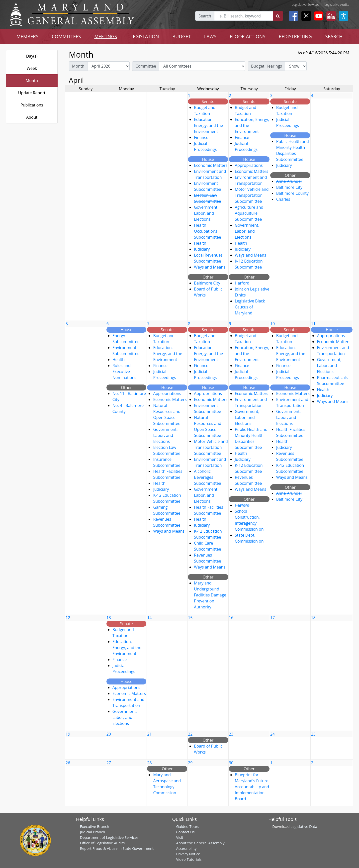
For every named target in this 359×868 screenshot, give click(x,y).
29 (190, 763)
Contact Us (185, 832)
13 (109, 618)
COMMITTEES (66, 36)
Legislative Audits (337, 4)
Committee (146, 66)
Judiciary (202, 249)
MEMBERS (27, 36)
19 (68, 734)
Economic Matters (211, 165)
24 (272, 734)
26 (68, 763)
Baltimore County (292, 193)
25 (313, 734)
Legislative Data (304, 826)
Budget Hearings (267, 66)
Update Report (32, 93)
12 (68, 618)
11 (313, 324)
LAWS (210, 36)
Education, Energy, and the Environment (208, 125)
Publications (32, 105)
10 (272, 324)
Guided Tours (187, 826)
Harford (242, 283)
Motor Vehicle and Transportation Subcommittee (252, 195)
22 (190, 734)
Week (32, 68)
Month (32, 81)
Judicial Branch (93, 832)
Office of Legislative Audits (102, 843)
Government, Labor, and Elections (206, 213)
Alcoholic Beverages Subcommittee (208, 477)
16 (231, 618)
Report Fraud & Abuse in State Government (117, 848)
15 (190, 618)
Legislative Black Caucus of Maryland (250, 307)
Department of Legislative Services (109, 837)
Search (205, 16)
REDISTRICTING (295, 36)
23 (231, 734)
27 (109, 763)
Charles (283, 199)
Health (200, 243)
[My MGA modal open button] (330, 16)
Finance (201, 137)
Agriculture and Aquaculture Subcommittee (249, 213)
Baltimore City (207, 283)
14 (149, 618)
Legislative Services (306, 4)
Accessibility (186, 848)
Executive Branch (95, 826)
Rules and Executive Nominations (124, 372)
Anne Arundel (289, 181)
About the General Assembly (200, 843)
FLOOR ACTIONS (248, 36)
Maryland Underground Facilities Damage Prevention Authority (210, 595)
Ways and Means (210, 267)
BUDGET (182, 36)
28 (149, 763)
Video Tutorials (189, 859)
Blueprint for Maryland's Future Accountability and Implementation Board (252, 787)
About (32, 117)
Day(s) (32, 56)
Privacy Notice (188, 854)
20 (109, 734)
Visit (179, 837)
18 (313, 618)
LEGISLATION (145, 36)
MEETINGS (106, 36)
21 (149, 734)
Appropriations (249, 165)
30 (231, 763)
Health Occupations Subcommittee (208, 231)
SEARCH (334, 36)
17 (272, 618)
